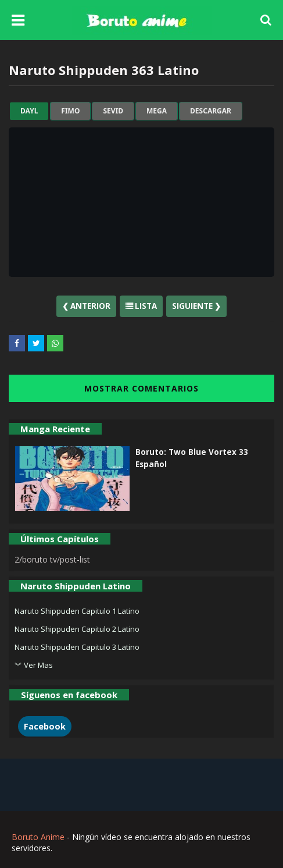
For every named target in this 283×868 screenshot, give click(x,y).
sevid (113, 111)
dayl (29, 111)
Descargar (211, 111)
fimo (70, 111)
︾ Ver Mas (34, 665)
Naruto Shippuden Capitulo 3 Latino (77, 647)
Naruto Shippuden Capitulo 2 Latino (77, 629)
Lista (141, 306)
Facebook (45, 726)
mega (157, 111)
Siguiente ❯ (196, 306)
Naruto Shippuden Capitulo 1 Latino (77, 611)
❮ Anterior (86, 306)
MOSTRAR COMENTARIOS (141, 388)
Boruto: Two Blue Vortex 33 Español (192, 458)
